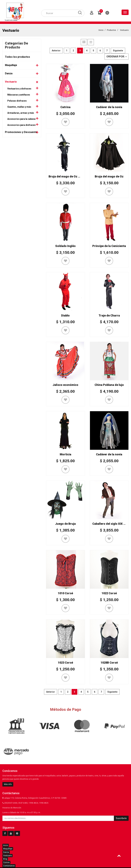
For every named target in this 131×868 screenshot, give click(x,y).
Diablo (65, 315)
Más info (8, 784)
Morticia (65, 454)
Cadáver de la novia (109, 107)
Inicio (101, 30)
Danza (9, 73)
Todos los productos (17, 56)
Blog (5, 858)
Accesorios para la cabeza (21, 118)
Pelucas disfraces (17, 100)
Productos (111, 30)
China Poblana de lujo (109, 384)
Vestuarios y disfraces (19, 88)
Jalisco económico (65, 384)
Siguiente (118, 50)
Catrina (65, 107)
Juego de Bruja (65, 523)
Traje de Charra (109, 315)
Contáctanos (9, 865)
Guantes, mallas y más (19, 106)
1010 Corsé (65, 593)
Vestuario (124, 30)
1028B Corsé (109, 662)
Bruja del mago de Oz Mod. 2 (68, 176)
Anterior (56, 50)
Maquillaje (11, 65)
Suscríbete (121, 818)
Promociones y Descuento (21, 132)
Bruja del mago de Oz (109, 176)
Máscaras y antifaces (19, 94)
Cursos (6, 862)
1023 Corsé (65, 662)
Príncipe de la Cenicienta (109, 245)
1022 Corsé (109, 593)
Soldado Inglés (65, 245)
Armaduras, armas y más (21, 112)
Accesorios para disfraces (21, 125)
